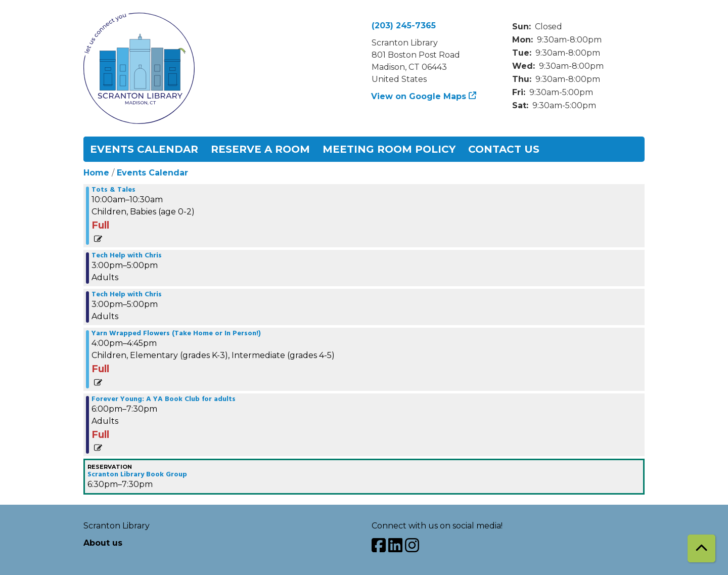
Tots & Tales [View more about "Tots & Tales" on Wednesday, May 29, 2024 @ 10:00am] (113, 190)
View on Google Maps (419, 96)
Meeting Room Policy (389, 149)
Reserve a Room (260, 149)
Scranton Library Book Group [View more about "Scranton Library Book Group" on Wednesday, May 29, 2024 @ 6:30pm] (137, 475)
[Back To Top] (701, 548)
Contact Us (504, 149)
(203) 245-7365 (404, 26)
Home (96, 173)
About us (103, 543)
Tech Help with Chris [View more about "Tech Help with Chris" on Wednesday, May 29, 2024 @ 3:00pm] (127, 256)
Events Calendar (144, 149)
